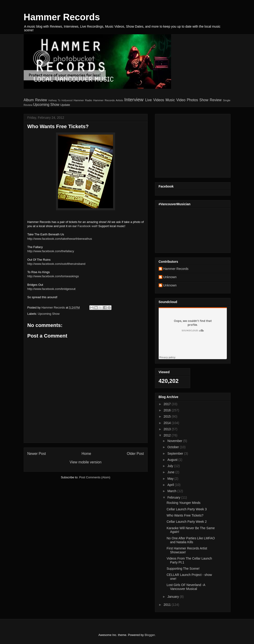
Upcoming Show (46, 105)
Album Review (35, 100)
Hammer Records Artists (108, 100)
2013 (168, 429)
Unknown (170, 277)
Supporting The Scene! (183, 569)
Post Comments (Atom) (95, 477)
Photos (192, 100)
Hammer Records (62, 17)
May (171, 479)
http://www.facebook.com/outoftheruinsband (56, 264)
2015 (168, 416)
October (174, 447)
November (175, 441)
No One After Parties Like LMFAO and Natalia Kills (191, 540)
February (174, 497)
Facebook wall (87, 226)
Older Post (135, 454)
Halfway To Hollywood (60, 100)
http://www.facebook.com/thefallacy (51, 251)
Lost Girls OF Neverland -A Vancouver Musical (186, 587)
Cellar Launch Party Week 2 (187, 522)
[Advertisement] (187, 144)
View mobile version (85, 462)
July (171, 466)
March (172, 491)
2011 (168, 605)
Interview (134, 100)
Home (86, 454)
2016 (168, 410)
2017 (168, 404)
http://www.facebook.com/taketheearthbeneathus (60, 239)
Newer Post (37, 454)
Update (65, 105)
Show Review (210, 100)
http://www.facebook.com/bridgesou (51, 289)
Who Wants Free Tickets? (185, 515)
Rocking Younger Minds (183, 503)
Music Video (175, 100)
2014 (168, 423)
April (171, 485)
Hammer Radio (83, 100)
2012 (168, 435)
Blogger (150, 635)
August (173, 460)
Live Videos (155, 100)
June (171, 472)
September (176, 453)
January (174, 597)
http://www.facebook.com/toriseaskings (53, 276)
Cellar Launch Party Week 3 (187, 509)
